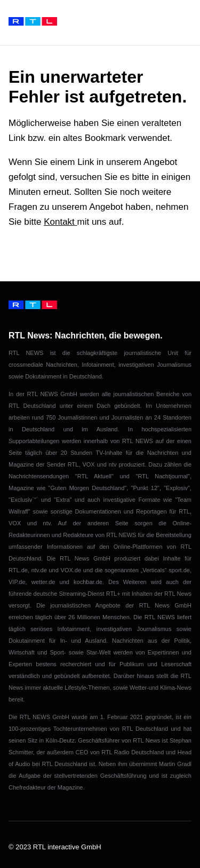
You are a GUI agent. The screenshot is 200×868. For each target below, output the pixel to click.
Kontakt (60, 222)
